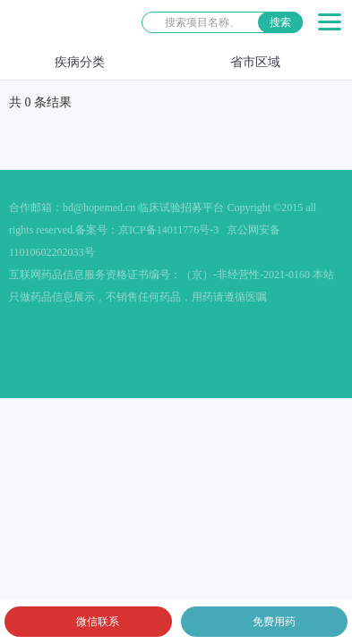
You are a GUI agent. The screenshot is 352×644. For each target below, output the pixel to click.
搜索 (280, 22)
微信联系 (98, 622)
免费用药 (274, 622)
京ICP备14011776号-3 (168, 230)
